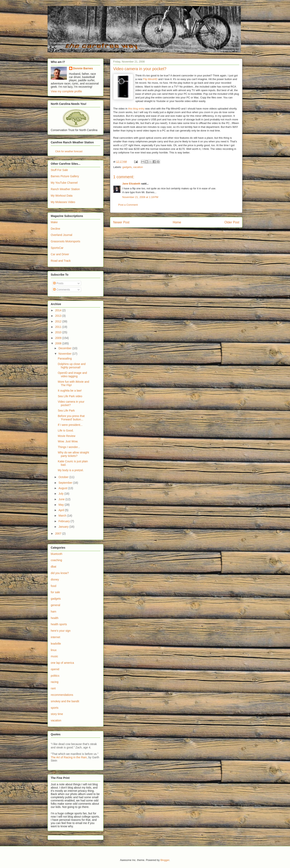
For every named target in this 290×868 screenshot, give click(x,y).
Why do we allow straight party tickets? (73, 454)
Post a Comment (128, 205)
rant (53, 688)
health (55, 618)
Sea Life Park (66, 411)
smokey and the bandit (65, 701)
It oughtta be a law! (70, 391)
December (65, 348)
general (55, 605)
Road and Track (61, 261)
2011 (59, 327)
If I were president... (70, 425)
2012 (59, 321)
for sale (55, 592)
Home (177, 222)
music (54, 656)
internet (55, 637)
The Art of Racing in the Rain (69, 757)
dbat (53, 567)
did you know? (60, 573)
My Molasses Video (63, 202)
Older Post (232, 222)
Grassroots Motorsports (65, 241)
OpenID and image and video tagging (72, 375)
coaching (56, 560)
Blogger (165, 860)
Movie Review (67, 436)
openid (55, 669)
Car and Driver (60, 254)
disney (55, 579)
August (63, 488)
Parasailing (65, 358)
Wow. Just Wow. (68, 441)
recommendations (62, 695)
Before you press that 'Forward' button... (71, 418)
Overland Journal (62, 235)
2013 (59, 316)
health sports (59, 624)
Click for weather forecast (69, 151)
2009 (59, 338)
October (64, 477)
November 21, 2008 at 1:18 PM (140, 197)
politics (55, 676)
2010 (59, 332)
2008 (59, 343)
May (61, 505)
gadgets (127, 167)
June (62, 499)
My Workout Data (62, 196)
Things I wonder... (69, 447)
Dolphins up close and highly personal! (72, 366)
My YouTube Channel (64, 183)
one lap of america (62, 663)
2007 (59, 534)
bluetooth (57, 554)
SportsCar (57, 248)
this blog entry (136, 109)
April (62, 510)
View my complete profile (66, 91)
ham (53, 612)
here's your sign (61, 631)
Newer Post (121, 222)
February (64, 521)
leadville (56, 644)
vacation (138, 167)
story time (57, 714)
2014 (59, 310)
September (66, 483)
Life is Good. (66, 430)
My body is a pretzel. (71, 470)
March (63, 516)
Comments (62, 290)
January (64, 527)
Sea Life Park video (70, 396)
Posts (58, 283)
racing (55, 682)
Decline (55, 229)
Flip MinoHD (150, 79)
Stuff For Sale (59, 170)
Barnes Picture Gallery (65, 176)
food (53, 586)
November (65, 354)
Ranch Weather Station (65, 189)
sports (55, 708)
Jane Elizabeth (131, 184)
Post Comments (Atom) (184, 235)
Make (54, 222)
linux (54, 650)
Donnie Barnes (83, 68)
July (61, 494)
